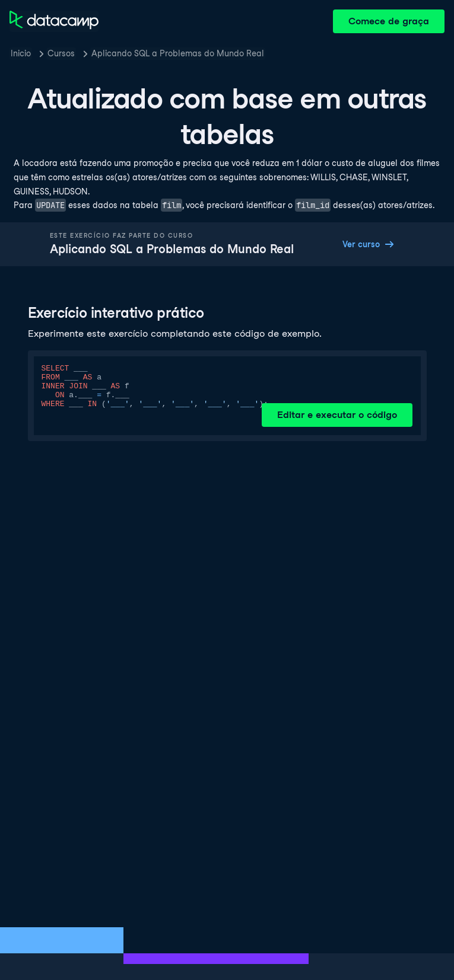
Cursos (61, 53)
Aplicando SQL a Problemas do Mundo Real (178, 53)
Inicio (21, 53)
